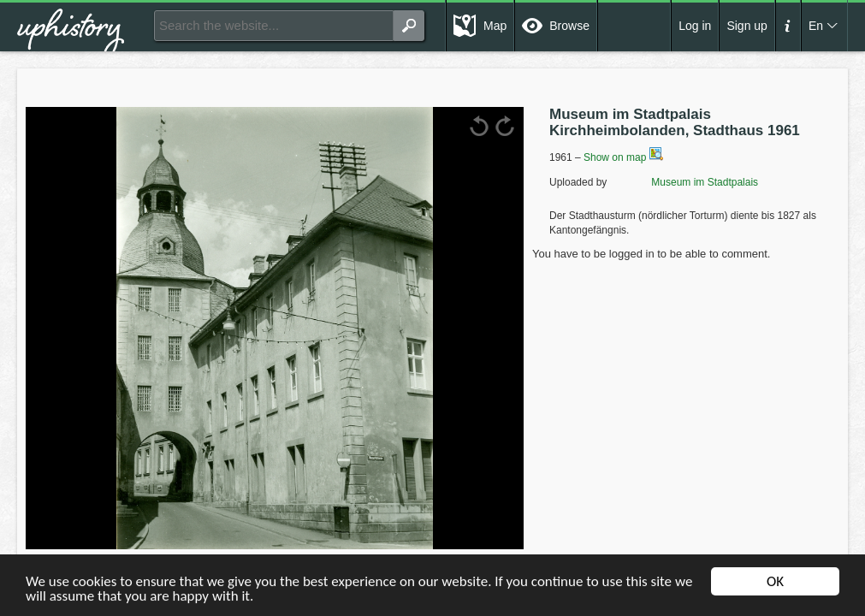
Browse (569, 26)
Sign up (747, 26)
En (816, 26)
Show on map (623, 157)
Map (495, 26)
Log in (695, 26)
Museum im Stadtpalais (684, 182)
